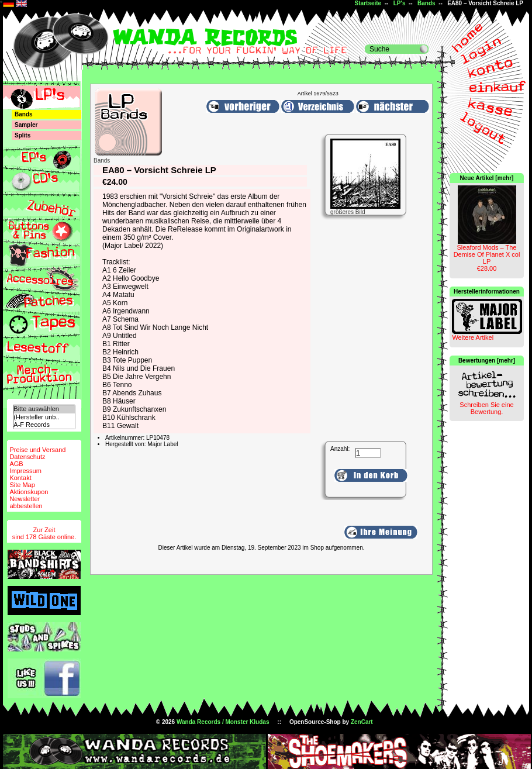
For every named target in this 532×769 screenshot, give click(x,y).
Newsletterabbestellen (26, 502)
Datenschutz (27, 457)
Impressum (25, 471)
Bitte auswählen (44, 409)
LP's (400, 3)
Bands (426, 3)
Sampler (26, 125)
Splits (23, 135)
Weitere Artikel (473, 337)
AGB (16, 464)
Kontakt (20, 478)
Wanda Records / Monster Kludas (223, 722)
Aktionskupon (29, 492)
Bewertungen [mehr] (487, 361)
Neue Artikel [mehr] (487, 178)
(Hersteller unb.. (44, 417)
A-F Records (44, 425)
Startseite (368, 3)
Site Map (22, 485)
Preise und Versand (37, 450)
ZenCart (362, 722)
